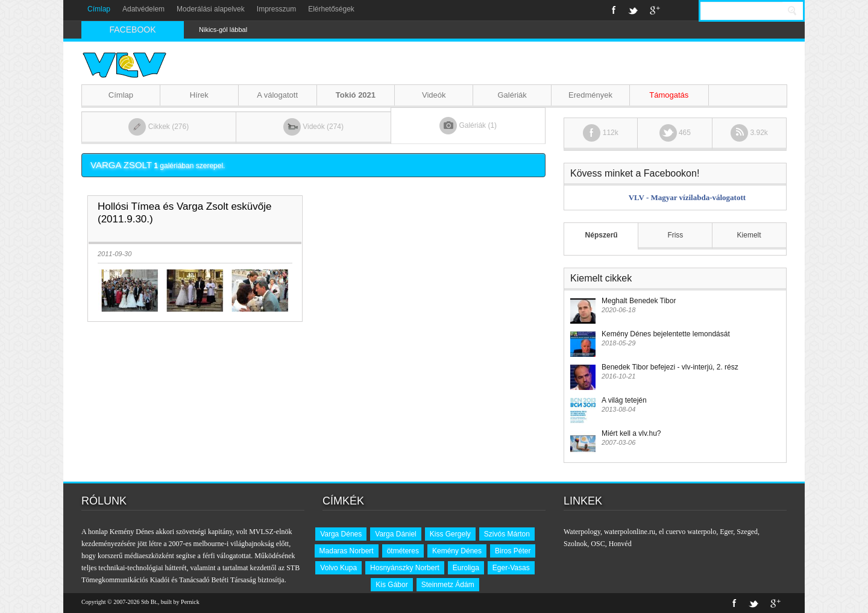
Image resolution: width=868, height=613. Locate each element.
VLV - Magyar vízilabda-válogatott (687, 197)
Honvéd (620, 544)
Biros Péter (513, 551)
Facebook (614, 10)
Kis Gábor (392, 585)
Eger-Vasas (511, 568)
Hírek (199, 95)
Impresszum (276, 9)
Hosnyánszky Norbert (405, 568)
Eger (726, 532)
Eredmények (590, 95)
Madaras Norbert (347, 551)
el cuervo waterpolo (687, 532)
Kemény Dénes (457, 551)
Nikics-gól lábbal (223, 30)
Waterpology (582, 532)
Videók (434, 95)
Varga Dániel (395, 534)
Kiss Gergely (450, 534)
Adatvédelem (143, 9)
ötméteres (403, 551)
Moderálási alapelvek (211, 9)
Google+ (655, 10)
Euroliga (466, 568)
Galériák (512, 95)
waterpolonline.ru (630, 532)
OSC (598, 544)
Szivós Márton (507, 534)
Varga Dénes (341, 534)
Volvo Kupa (338, 568)
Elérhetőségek (331, 9)
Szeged (747, 532)
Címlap (99, 9)
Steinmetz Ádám (448, 585)
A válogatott (277, 95)
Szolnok (575, 544)
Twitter (633, 10)
